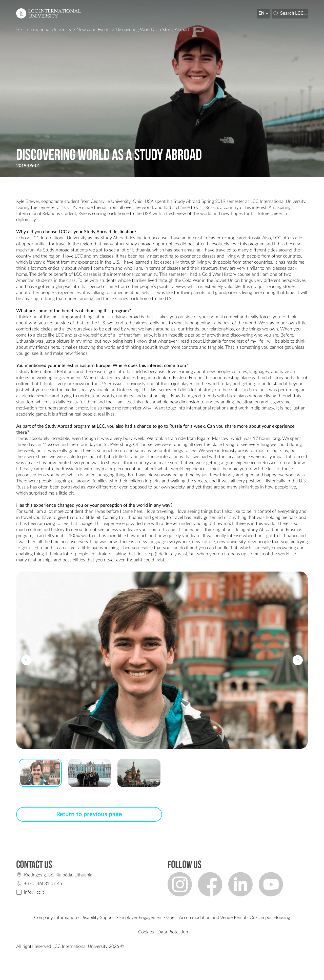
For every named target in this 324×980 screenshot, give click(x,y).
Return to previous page (89, 814)
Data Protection (173, 932)
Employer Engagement (141, 918)
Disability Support (98, 918)
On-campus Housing (270, 918)
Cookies (146, 932)
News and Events (94, 30)
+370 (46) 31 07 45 (43, 884)
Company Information (56, 918)
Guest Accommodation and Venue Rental (206, 918)
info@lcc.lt (34, 892)
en (264, 13)
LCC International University (44, 30)
